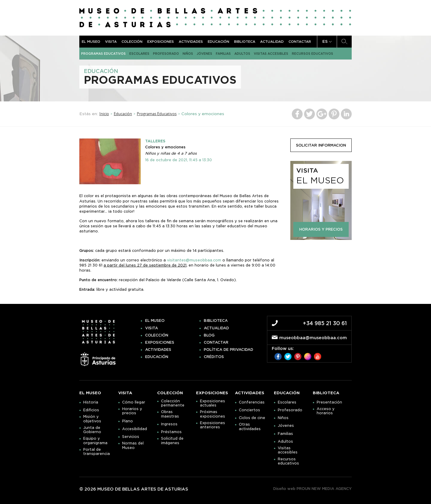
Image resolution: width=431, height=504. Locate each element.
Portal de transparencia (97, 452)
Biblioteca (245, 42)
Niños (188, 54)
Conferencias (252, 402)
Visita (111, 42)
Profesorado (166, 54)
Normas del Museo (133, 445)
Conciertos (249, 410)
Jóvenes (204, 54)
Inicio (104, 114)
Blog (209, 335)
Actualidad (272, 42)
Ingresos (169, 424)
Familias (223, 54)
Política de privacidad (229, 350)
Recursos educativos (312, 54)
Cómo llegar (134, 402)
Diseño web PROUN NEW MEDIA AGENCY (312, 489)
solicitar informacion (321, 145)
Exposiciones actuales (213, 403)
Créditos (214, 357)
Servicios (131, 437)
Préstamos (171, 432)
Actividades (191, 42)
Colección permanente (173, 403)
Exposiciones (161, 42)
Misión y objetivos (92, 419)
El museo (91, 42)
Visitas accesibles (271, 54)
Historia (91, 402)
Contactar (300, 42)
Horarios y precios (132, 411)
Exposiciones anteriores (213, 425)
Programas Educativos (103, 54)
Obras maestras (170, 414)
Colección (132, 42)
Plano (128, 421)
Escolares (139, 54)
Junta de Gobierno (92, 430)
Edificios (91, 410)
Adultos (242, 54)
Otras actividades (250, 427)
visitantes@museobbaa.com (194, 260)
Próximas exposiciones (213, 414)
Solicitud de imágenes (172, 441)
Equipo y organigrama (95, 441)
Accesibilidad (135, 429)
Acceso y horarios (326, 411)
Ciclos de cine (252, 418)
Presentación (329, 402)
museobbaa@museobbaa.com (313, 338)
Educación (218, 42)
